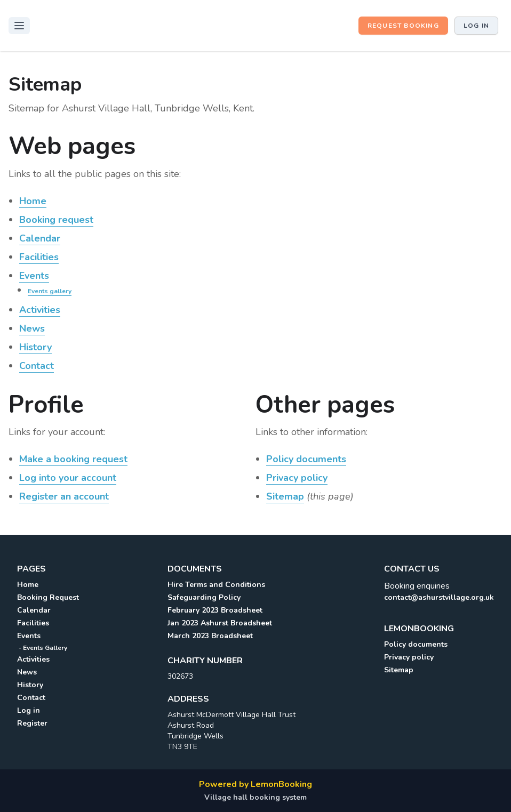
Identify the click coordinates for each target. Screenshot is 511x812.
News (32, 328)
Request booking (403, 26)
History (35, 347)
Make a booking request (73, 459)
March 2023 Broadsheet (210, 636)
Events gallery (50, 291)
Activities (40, 310)
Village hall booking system (255, 797)
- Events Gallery (42, 648)
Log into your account (68, 478)
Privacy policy (297, 478)
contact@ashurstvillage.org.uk (439, 597)
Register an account (64, 496)
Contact (37, 366)
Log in (476, 26)
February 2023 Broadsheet (215, 610)
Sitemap (285, 496)
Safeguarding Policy (204, 597)
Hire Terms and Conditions (216, 585)
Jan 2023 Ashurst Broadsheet (220, 623)
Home (33, 201)
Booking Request (48, 597)
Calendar (40, 238)
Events (34, 276)
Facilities (39, 257)
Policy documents (306, 459)
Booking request (56, 220)
